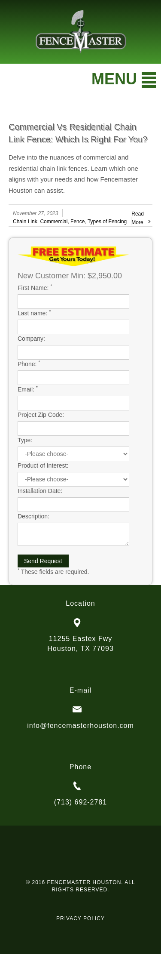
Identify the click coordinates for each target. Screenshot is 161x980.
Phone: (29, 364)
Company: (31, 339)
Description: (33, 516)
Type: (25, 440)
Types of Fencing (107, 222)
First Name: (35, 287)
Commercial (54, 222)
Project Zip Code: (41, 415)
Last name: (34, 313)
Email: (28, 389)
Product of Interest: (43, 465)
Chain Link (25, 222)
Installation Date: (40, 491)
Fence (77, 222)
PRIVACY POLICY (80, 918)
